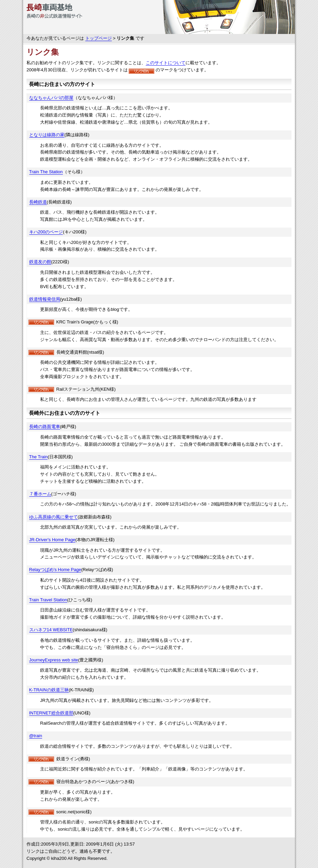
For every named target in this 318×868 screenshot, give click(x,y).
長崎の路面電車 (45, 427)
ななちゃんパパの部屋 (51, 98)
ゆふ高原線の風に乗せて (54, 517)
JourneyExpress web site (54, 660)
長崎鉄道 (38, 202)
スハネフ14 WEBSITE (51, 630)
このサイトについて (166, 63)
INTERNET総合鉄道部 (51, 713)
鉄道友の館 (40, 262)
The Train (39, 457)
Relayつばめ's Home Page (55, 570)
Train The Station (46, 172)
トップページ (99, 38)
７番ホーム (40, 494)
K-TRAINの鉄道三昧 (49, 690)
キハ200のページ (46, 232)
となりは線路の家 (47, 135)
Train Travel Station (48, 600)
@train (36, 736)
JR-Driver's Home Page (52, 540)
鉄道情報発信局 (45, 299)
